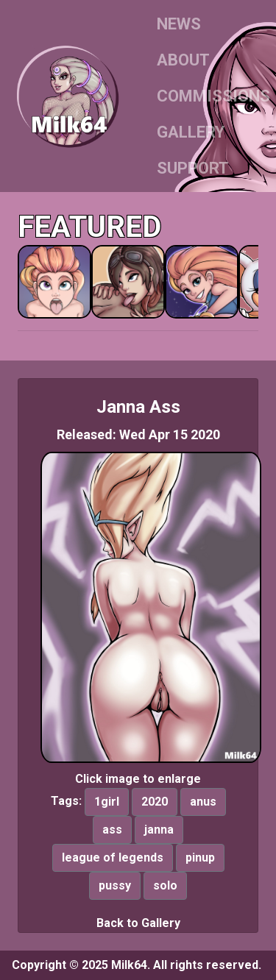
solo (165, 885)
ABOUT (183, 60)
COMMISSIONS (213, 96)
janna (159, 830)
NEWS (179, 24)
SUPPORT (193, 168)
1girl (107, 802)
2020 (155, 802)
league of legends (113, 857)
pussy (115, 885)
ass (112, 830)
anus (203, 802)
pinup (200, 857)
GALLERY (191, 132)
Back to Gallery (138, 923)
